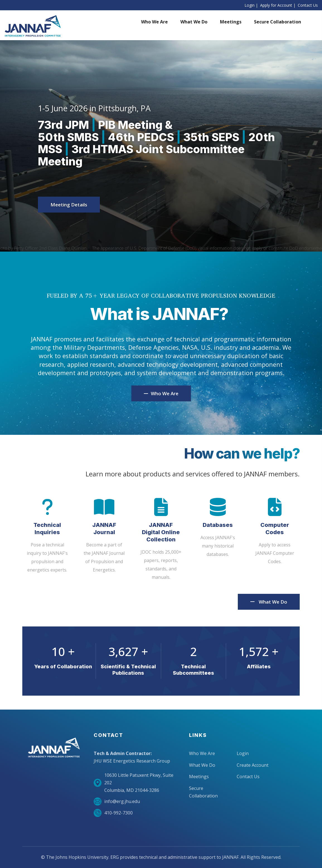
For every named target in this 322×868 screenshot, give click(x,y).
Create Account (253, 765)
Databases (218, 525)
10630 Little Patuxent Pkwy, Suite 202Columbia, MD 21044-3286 (134, 783)
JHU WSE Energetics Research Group (132, 761)
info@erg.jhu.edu (117, 801)
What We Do (273, 602)
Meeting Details (69, 205)
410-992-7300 (113, 813)
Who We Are (202, 753)
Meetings (199, 777)
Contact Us (308, 5)
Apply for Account (276, 5)
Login (250, 5)
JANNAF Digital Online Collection (161, 532)
